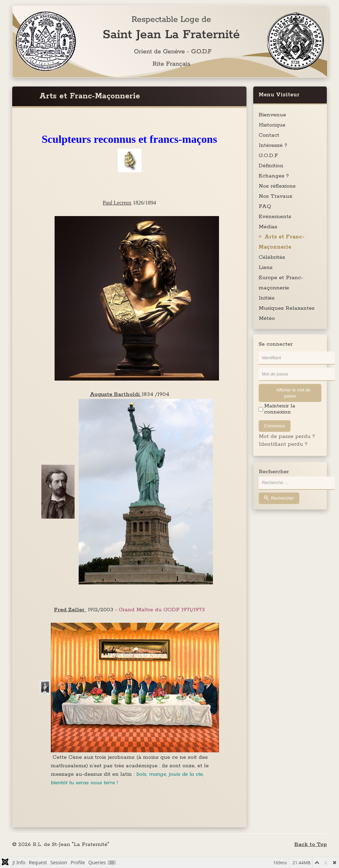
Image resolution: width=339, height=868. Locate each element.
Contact (269, 135)
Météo (267, 318)
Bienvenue (272, 115)
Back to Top (311, 844)
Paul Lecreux (117, 203)
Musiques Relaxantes (287, 308)
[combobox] (297, 483)
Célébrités (272, 257)
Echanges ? (274, 176)
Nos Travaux (275, 196)
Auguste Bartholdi (116, 394)
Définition (271, 166)
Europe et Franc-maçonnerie (281, 283)
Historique (272, 125)
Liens (266, 267)
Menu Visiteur (279, 95)
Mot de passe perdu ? (287, 436)
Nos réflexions (277, 186)
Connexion (275, 426)
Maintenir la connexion (280, 409)
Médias (268, 227)
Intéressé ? (273, 145)
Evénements (275, 217)
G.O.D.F (268, 156)
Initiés (267, 298)
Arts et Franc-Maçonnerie (282, 242)
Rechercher (274, 472)
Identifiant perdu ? (283, 444)
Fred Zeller (70, 610)
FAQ (265, 206)
